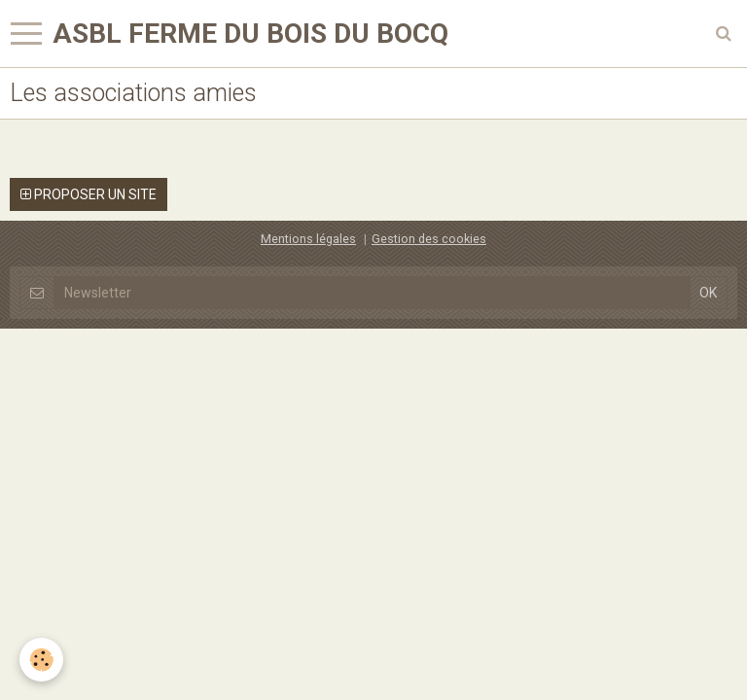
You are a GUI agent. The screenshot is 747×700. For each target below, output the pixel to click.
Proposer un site (89, 194)
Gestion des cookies (429, 239)
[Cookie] (41, 660)
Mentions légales (308, 239)
